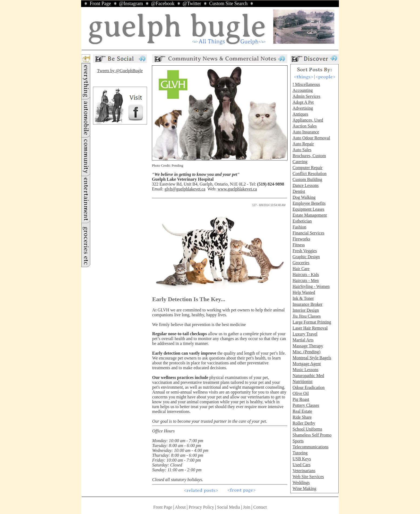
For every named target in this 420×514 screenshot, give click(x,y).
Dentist (299, 191)
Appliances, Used (308, 120)
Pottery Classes (306, 405)
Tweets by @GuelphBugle (120, 71)
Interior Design (306, 310)
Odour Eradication (309, 387)
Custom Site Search (228, 4)
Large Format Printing (312, 322)
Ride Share (302, 417)
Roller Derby (304, 423)
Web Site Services (308, 477)
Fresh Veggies (305, 251)
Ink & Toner (303, 298)
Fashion (299, 227)
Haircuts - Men (306, 280)
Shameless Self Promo (312, 435)
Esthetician (302, 221)
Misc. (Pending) (306, 352)
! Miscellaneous (306, 84)
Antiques (300, 114)
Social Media (229, 507)
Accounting (303, 90)
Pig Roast (301, 399)
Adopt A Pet (303, 102)
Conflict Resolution (309, 174)
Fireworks (301, 239)
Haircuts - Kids (306, 275)
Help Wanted (304, 292)
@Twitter (192, 4)
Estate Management (310, 215)
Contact (260, 507)
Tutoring (300, 453)
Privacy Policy (201, 507)
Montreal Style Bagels (312, 358)
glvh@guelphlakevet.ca (185, 189)
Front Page (100, 4)
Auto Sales (302, 150)
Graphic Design (306, 257)
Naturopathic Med (308, 376)
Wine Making (304, 488)
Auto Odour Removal (311, 138)
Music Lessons (305, 370)
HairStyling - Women (311, 286)
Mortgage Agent (306, 364)
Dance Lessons (305, 185)
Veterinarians (304, 471)
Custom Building (307, 179)
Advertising (303, 108)
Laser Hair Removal (310, 328)
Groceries (301, 263)
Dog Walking (304, 197)
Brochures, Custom (309, 156)
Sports (298, 441)
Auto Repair (303, 144)
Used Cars (301, 465)
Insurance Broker (307, 304)
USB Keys (302, 459)
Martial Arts (303, 340)
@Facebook (163, 4)
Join (247, 507)
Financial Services (308, 233)
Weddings (301, 483)
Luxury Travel (305, 334)
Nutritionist (302, 382)
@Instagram (131, 4)
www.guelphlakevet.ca (237, 189)
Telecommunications (310, 447)
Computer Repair (307, 168)
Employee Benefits (309, 203)
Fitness (299, 245)
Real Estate (302, 411)
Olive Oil (301, 393)
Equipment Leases (308, 209)
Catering (300, 162)
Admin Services (306, 96)
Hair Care (301, 269)
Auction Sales (304, 126)
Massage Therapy (308, 346)
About (180, 507)
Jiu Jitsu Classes (306, 316)
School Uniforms (307, 429)
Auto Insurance (306, 132)
